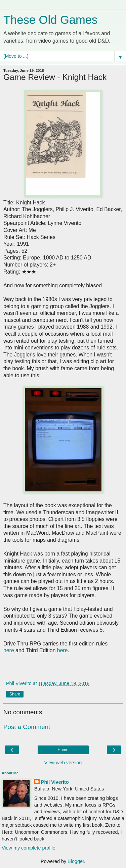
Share (15, 694)
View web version (63, 763)
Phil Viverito (55, 782)
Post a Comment (27, 727)
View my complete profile (29, 848)
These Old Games (50, 20)
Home (63, 750)
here (9, 650)
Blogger (76, 861)
